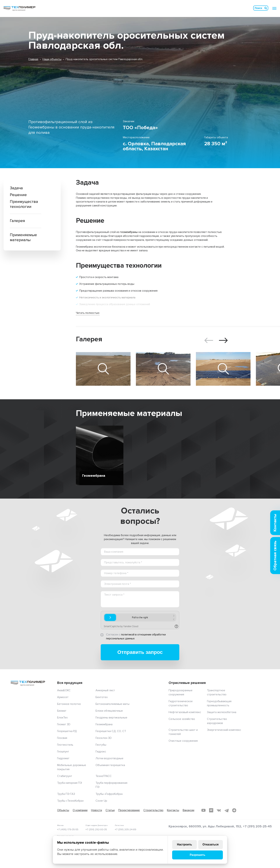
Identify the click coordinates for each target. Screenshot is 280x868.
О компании (80, 810)
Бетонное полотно (69, 704)
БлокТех (62, 718)
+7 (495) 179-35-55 (68, 829)
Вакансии (188, 810)
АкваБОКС (64, 690)
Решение (18, 195)
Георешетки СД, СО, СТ (111, 731)
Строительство (153, 810)
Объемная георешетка (110, 765)
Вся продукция (70, 683)
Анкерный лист (105, 690)
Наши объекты (52, 59)
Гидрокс (101, 752)
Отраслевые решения (187, 683)
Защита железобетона (222, 712)
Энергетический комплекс (224, 730)
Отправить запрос (140, 652)
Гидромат (63, 758)
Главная (33, 59)
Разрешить (197, 855)
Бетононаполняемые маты (112, 704)
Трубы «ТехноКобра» (70, 801)
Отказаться (211, 844)
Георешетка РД (67, 731)
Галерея (17, 221)
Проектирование (129, 810)
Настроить (184, 844)
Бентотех (102, 697)
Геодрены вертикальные (111, 718)
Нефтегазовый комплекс (185, 712)
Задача (16, 188)
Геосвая (62, 738)
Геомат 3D (64, 724)
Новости (97, 810)
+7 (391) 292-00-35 (96, 829)
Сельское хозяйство (182, 719)
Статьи (110, 810)
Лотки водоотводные (109, 758)
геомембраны (129, 232)
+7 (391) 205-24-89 (126, 829)
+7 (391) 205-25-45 (257, 826)
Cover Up (101, 801)
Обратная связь (275, 556)
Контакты (173, 810)
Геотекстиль (65, 745)
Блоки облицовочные (109, 711)
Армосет (63, 697)
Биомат (62, 711)
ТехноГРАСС (104, 776)
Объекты (63, 810)
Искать (266, 8)
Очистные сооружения (183, 741)
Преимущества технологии (24, 204)
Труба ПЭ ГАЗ (66, 794)
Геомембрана (104, 724)
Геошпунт (63, 752)
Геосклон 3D (104, 738)
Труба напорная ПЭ (70, 783)
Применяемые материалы (23, 237)
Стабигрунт (65, 776)
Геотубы (101, 745)
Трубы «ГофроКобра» (109, 794)
